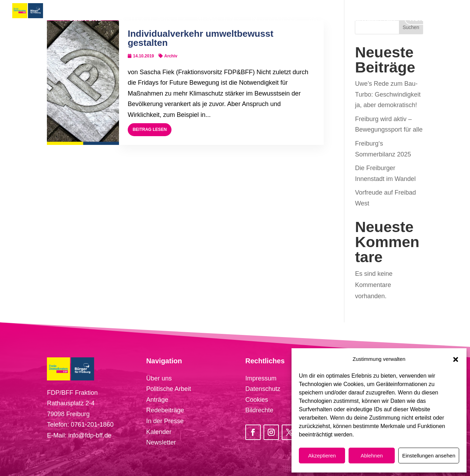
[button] (456, 359)
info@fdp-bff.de (90, 435)
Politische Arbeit (169, 389)
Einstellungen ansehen (429, 456)
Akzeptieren (322, 456)
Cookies (257, 400)
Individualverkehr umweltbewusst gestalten (201, 38)
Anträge (157, 400)
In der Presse (165, 421)
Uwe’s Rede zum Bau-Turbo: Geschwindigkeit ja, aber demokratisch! (388, 94)
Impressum (261, 378)
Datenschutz (263, 389)
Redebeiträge (165, 410)
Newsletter (161, 442)
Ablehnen (371, 456)
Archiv (171, 56)
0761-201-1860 (92, 425)
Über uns (159, 378)
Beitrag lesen (150, 129)
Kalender (159, 432)
